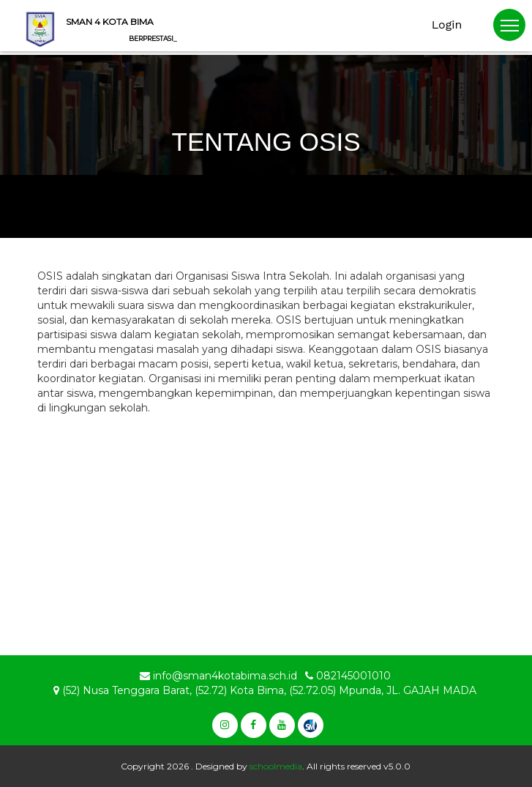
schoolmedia (276, 766)
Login (447, 25)
